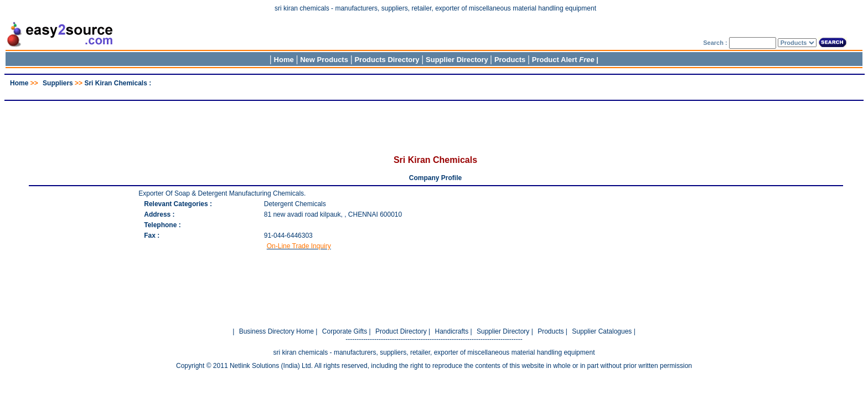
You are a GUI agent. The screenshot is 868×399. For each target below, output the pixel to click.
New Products (324, 60)
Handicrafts (451, 331)
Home (284, 60)
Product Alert (563, 60)
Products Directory (387, 60)
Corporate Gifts (345, 331)
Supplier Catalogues (602, 331)
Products (510, 60)
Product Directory (401, 331)
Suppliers (58, 83)
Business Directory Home (277, 331)
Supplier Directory (458, 60)
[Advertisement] (434, 91)
